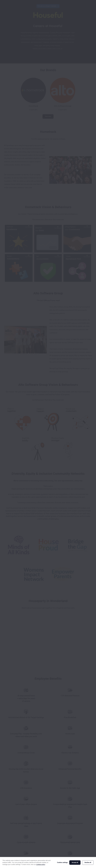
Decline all (88, 863)
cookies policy (41, 865)
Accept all (75, 863)
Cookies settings (62, 863)
